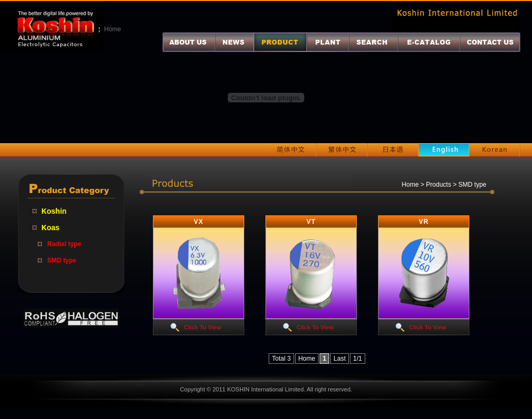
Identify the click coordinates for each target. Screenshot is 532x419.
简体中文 (291, 150)
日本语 (393, 150)
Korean (495, 150)
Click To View (203, 327)
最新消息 (234, 42)
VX (199, 222)
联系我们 (490, 42)
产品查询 (373, 42)
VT (311, 222)
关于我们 (189, 42)
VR (424, 222)
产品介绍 (280, 42)
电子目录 (429, 42)
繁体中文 (342, 150)
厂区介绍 (328, 42)
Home (113, 29)
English (444, 150)
